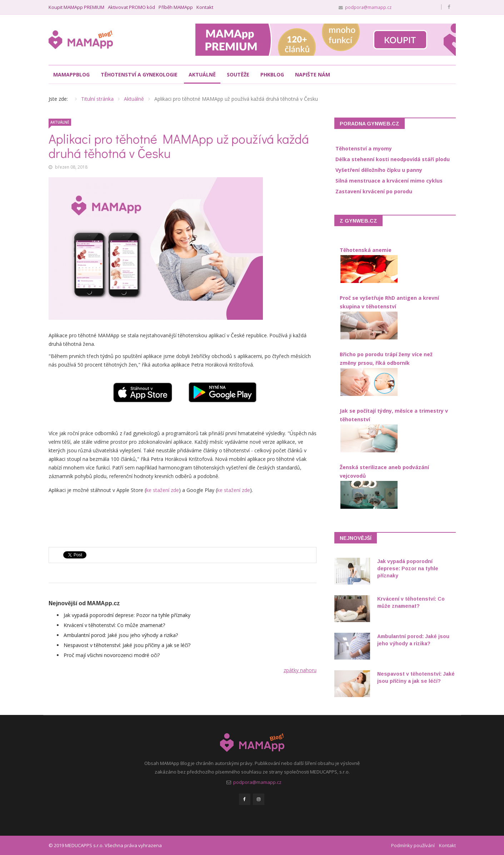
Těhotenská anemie (366, 250)
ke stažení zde (163, 490)
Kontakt (205, 7)
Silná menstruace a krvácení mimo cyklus (389, 181)
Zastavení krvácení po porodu (374, 191)
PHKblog (272, 74)
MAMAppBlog (71, 74)
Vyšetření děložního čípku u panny (379, 170)
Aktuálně (202, 74)
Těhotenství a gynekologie (139, 74)
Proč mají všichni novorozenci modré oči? (112, 655)
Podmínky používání (413, 845)
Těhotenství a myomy (364, 148)
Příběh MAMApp (176, 7)
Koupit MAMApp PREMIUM (76, 7)
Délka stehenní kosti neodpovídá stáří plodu (393, 159)
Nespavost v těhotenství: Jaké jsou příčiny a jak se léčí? (127, 645)
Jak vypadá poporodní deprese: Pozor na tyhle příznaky (127, 615)
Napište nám (313, 74)
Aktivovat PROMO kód (131, 7)
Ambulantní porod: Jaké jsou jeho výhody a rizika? (121, 635)
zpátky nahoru (300, 670)
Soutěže (238, 74)
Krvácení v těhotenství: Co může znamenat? (114, 625)
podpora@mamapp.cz (368, 7)
